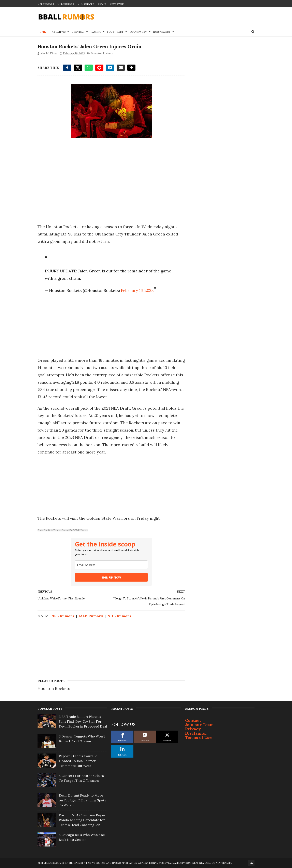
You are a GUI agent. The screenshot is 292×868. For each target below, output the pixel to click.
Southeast (115, 32)
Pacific (96, 32)
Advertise (117, 4)
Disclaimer (196, 733)
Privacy (193, 729)
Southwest (138, 32)
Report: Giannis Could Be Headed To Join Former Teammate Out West (78, 761)
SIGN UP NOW (111, 577)
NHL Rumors (86, 4)
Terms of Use (198, 737)
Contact (193, 720)
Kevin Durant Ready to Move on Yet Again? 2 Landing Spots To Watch (82, 800)
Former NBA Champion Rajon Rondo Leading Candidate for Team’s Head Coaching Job (82, 820)
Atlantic (59, 32)
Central (78, 32)
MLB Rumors (66, 4)
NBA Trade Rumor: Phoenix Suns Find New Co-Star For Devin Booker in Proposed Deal (83, 721)
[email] (111, 565)
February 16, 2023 (137, 290)
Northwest (162, 32)
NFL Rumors (46, 4)
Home (42, 32)
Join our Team (199, 725)
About (102, 4)
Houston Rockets (102, 53)
